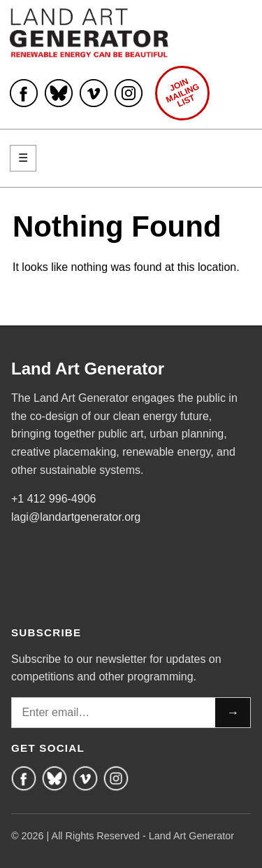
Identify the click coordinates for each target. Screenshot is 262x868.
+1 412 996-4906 (53, 499)
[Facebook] (24, 778)
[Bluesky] (54, 778)
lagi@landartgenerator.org (76, 517)
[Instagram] (116, 778)
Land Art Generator (88, 369)
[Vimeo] (85, 778)
